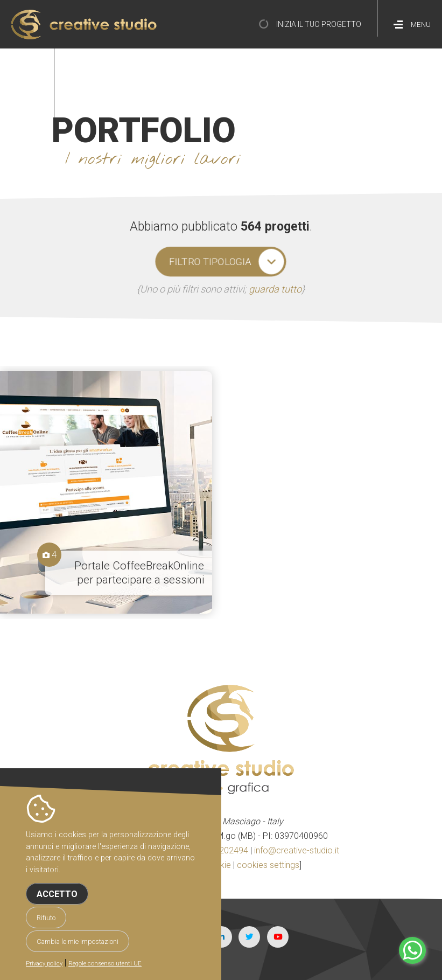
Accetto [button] (57, 894)
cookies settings (268, 865)
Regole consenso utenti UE (105, 964)
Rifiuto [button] (46, 918)
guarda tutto (275, 289)
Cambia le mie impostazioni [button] (78, 941)
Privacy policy (44, 964)
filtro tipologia (210, 262)
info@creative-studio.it (297, 850)
